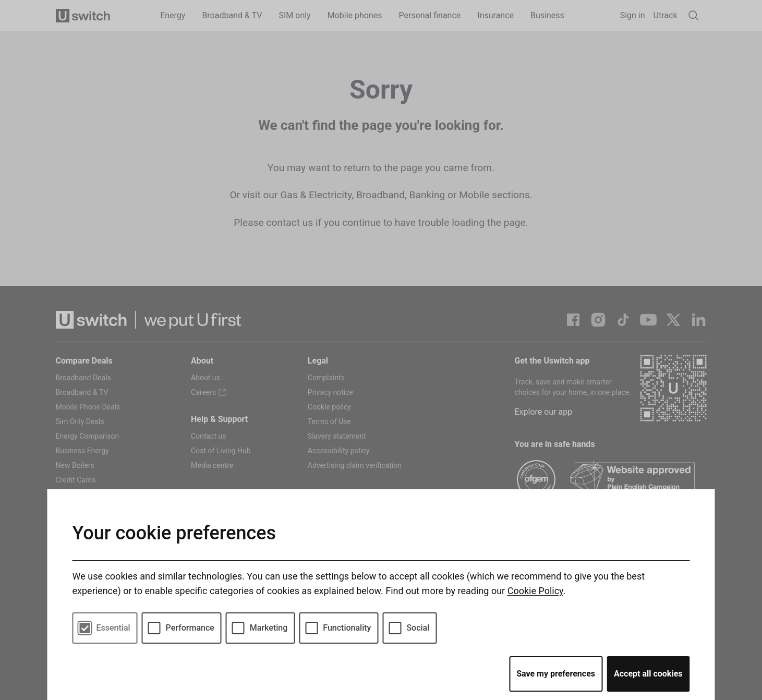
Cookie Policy (535, 591)
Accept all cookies (648, 674)
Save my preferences (556, 674)
